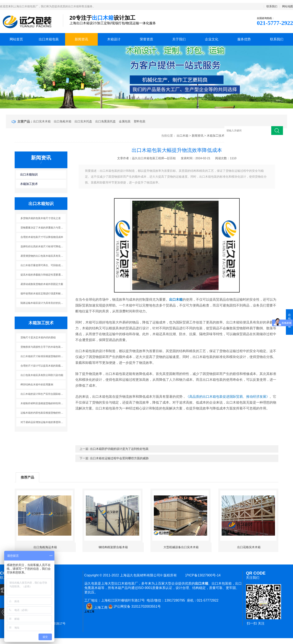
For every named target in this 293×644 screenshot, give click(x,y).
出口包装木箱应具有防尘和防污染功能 (42, 375)
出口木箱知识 (29, 174)
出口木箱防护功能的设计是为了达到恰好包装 (119, 449)
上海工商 (96, 607)
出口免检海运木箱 (45, 547)
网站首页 (16, 39)
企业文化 (212, 39)
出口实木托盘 (83, 121)
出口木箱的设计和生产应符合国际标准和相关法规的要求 (43, 394)
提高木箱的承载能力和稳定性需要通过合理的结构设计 (43, 275)
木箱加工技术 (216, 136)
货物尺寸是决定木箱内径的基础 (38, 337)
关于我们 (179, 39)
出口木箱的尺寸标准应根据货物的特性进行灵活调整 (43, 356)
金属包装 (125, 121)
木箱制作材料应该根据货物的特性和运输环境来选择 (43, 403)
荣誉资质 (146, 39)
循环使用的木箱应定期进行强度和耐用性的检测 (43, 294)
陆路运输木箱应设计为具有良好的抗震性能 (43, 303)
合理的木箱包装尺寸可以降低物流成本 (42, 237)
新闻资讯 (81, 39)
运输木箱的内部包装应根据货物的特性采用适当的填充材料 (43, 413)
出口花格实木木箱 (249, 547)
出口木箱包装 (49, 39)
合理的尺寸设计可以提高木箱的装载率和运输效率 (43, 366)
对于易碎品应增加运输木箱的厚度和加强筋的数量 (43, 422)
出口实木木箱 (42, 121)
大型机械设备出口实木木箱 (181, 547)
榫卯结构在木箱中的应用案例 (37, 385)
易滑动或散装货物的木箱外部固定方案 (42, 284)
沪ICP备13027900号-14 (202, 575)
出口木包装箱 (222, 583)
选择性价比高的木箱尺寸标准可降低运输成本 (43, 246)
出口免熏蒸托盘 (105, 121)
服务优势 (244, 39)
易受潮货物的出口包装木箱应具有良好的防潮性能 (43, 256)
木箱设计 (114, 39)
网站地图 (288, 6)
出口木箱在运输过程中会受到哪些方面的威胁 (119, 458)
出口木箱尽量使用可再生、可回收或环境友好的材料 (43, 265)
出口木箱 (182, 136)
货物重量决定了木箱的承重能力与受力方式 (43, 228)
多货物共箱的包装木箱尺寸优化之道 (41, 218)
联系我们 (272, 6)
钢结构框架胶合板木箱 (113, 547)
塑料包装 (140, 121)
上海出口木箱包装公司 (28, 22)
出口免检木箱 (63, 121)
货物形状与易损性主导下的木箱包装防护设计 (43, 347)
